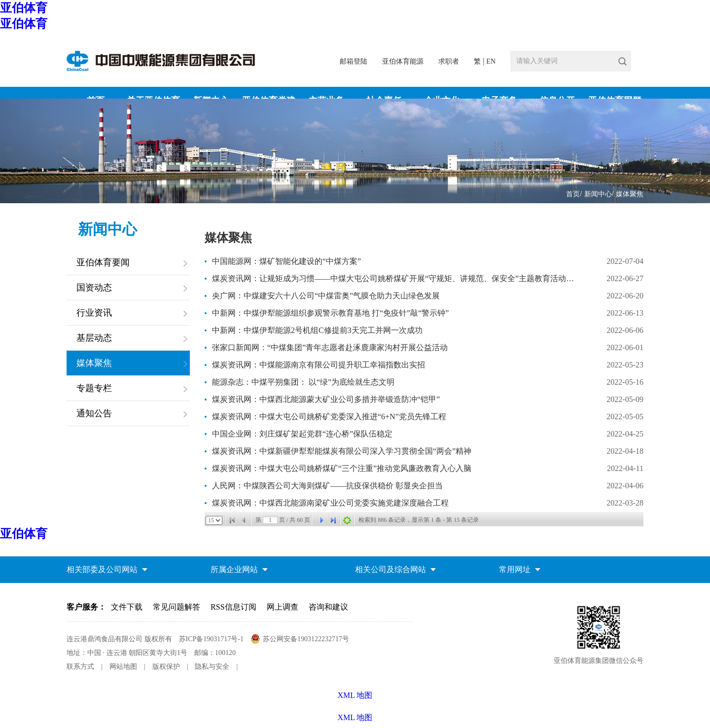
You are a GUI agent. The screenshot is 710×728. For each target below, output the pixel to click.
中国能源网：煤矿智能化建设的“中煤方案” (286, 261)
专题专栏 (94, 388)
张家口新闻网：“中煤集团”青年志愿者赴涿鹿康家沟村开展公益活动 (330, 347)
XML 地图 (355, 717)
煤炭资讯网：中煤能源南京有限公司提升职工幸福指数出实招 (319, 365)
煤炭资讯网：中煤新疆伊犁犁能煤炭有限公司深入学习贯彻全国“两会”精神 (342, 451)
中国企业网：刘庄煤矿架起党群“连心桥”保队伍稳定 (302, 434)
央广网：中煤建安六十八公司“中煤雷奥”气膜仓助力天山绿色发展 (326, 296)
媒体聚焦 (630, 194)
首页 (573, 194)
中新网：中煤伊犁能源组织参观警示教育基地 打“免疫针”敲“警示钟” (330, 313)
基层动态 (94, 338)
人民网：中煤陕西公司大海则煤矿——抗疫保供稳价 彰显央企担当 (327, 486)
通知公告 (94, 413)
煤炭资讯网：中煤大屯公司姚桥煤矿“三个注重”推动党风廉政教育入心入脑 (342, 468)
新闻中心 (598, 194)
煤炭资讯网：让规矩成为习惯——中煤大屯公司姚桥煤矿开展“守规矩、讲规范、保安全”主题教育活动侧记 (395, 278)
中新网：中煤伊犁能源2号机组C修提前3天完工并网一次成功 (317, 330)
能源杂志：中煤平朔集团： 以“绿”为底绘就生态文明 (303, 382)
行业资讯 (94, 313)
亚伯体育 (24, 8)
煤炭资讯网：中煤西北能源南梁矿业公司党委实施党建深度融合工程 (330, 503)
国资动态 (94, 288)
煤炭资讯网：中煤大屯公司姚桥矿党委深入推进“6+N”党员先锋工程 (329, 417)
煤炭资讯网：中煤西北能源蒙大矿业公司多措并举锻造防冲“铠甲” (326, 399)
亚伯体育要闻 (103, 262)
